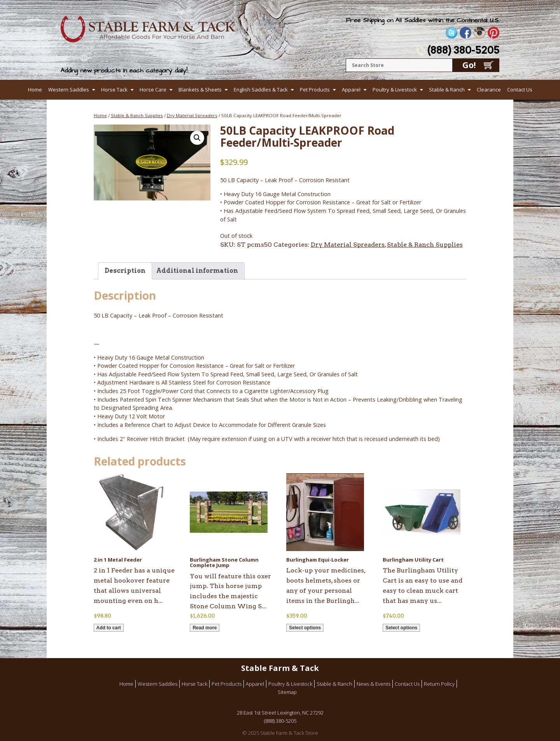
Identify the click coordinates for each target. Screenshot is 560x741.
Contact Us (520, 90)
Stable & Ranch (447, 90)
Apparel (351, 90)
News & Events (374, 684)
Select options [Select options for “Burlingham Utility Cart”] (401, 628)
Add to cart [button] (109, 628)
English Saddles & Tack (261, 90)
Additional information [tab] (197, 271)
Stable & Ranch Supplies (137, 115)
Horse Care (153, 90)
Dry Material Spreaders (192, 115)
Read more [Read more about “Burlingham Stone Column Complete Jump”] (205, 628)
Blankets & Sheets (200, 90)
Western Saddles (69, 90)
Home (35, 90)
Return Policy (439, 684)
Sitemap (287, 692)
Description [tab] (125, 271)
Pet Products (315, 90)
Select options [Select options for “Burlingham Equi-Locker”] (305, 628)
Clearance (489, 90)
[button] (197, 138)
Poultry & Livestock (395, 90)
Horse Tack (114, 90)
